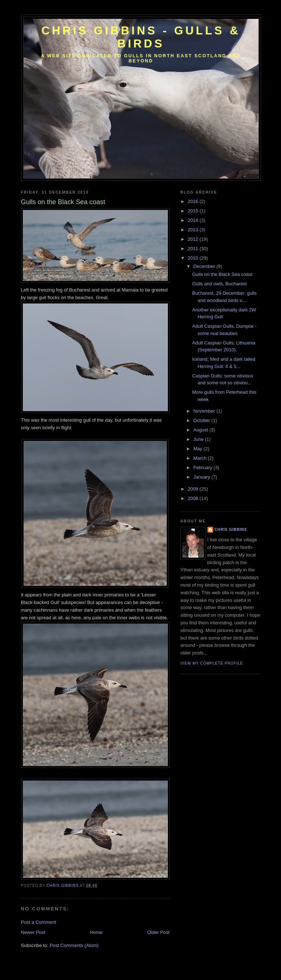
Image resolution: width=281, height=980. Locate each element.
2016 (194, 201)
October (202, 420)
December (205, 266)
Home (96, 932)
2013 (194, 230)
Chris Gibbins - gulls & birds (141, 37)
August (201, 430)
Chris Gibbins (231, 530)
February (203, 468)
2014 (194, 220)
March (201, 458)
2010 (194, 258)
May (198, 449)
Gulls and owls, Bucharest (219, 284)
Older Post (158, 932)
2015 (194, 211)
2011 (194, 249)
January (202, 477)
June (199, 439)
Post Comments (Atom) (74, 945)
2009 (194, 489)
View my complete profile (212, 663)
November (205, 411)
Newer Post (33, 932)
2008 (194, 498)
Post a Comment (39, 922)
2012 (194, 239)
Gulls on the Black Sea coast (222, 274)
